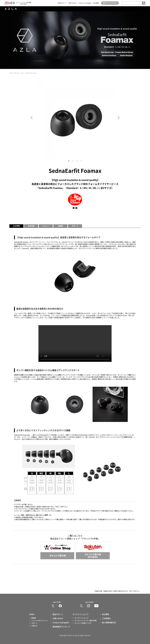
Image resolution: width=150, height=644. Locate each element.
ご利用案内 (106, 618)
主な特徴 (16, 226)
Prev (31, 118)
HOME (11, 73)
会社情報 (96, 3)
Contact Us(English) (85, 3)
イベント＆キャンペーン (40, 621)
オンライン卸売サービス (83, 623)
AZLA (22, 73)
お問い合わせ (72, 3)
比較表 (60, 226)
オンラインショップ (82, 618)
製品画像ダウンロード (61, 627)
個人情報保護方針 (109, 623)
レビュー (46, 226)
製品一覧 (17, 73)
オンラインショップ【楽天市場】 (86, 621)
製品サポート (62, 3)
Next (119, 118)
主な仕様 (31, 226)
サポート (75, 226)
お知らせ (34, 626)
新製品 (34, 618)
